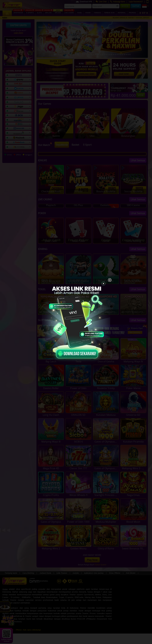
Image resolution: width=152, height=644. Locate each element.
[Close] (110, 280)
